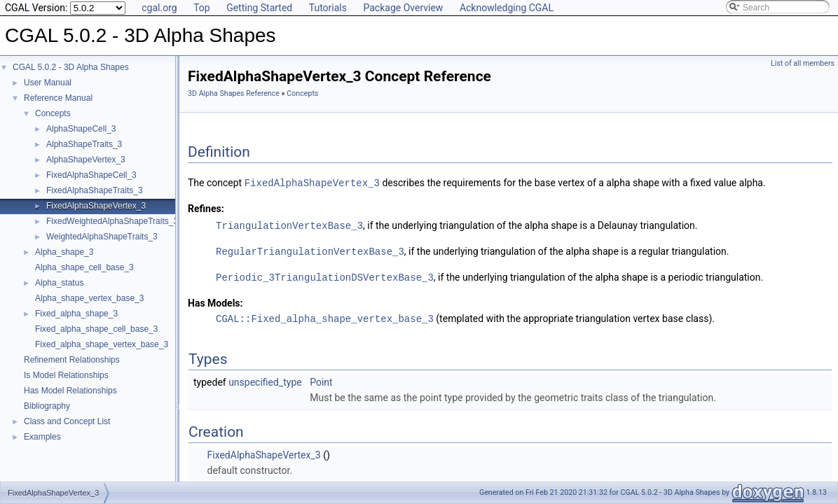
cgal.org (159, 8)
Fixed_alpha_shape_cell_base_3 (96, 329)
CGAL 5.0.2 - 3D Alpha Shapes (71, 67)
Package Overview (403, 8)
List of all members (803, 63)
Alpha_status (59, 283)
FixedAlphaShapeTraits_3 (95, 190)
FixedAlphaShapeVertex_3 (96, 206)
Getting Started (259, 8)
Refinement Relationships (72, 360)
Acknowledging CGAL (507, 8)
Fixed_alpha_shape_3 (76, 314)
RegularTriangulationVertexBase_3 (310, 250)
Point (321, 379)
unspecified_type (265, 379)
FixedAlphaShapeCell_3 (91, 175)
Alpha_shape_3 (64, 252)
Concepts (53, 113)
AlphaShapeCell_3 (81, 129)
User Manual (48, 83)
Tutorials (328, 8)
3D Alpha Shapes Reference (234, 93)
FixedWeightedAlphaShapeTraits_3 (112, 221)
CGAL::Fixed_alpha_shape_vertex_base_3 (325, 315)
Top (202, 8)
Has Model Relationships (70, 391)
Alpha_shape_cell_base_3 (84, 267)
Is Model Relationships (66, 375)
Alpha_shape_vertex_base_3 (89, 298)
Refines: (206, 208)
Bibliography (47, 406)
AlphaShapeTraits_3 (84, 144)
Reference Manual (58, 98)
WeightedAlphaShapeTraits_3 (102, 237)
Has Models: (215, 300)
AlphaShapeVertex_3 (86, 160)
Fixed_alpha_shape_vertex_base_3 (102, 344)
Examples (42, 437)
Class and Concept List (67, 421)
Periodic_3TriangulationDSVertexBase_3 (325, 275)
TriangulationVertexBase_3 (289, 224)
